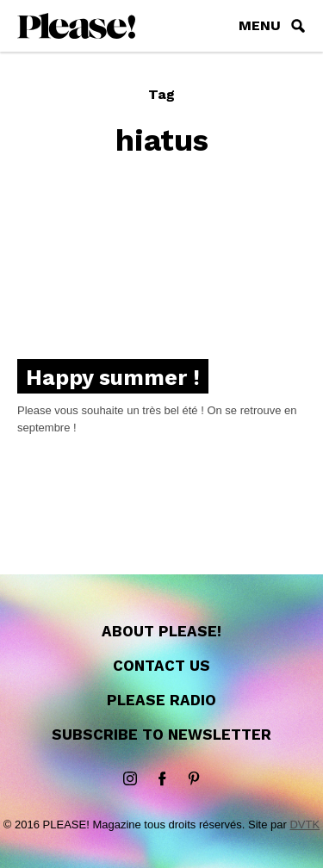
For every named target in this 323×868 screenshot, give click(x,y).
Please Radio (161, 700)
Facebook (162, 779)
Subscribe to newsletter (161, 735)
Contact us (161, 666)
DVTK (304, 825)
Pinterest (194, 779)
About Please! (161, 631)
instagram (130, 779)
